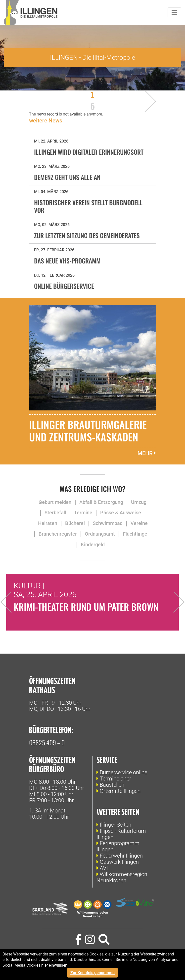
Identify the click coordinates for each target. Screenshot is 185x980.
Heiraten (48, 523)
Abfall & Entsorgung (101, 502)
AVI (104, 868)
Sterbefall (55, 513)
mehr (147, 453)
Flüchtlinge (135, 534)
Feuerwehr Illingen (121, 856)
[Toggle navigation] (174, 12)
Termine (83, 513)
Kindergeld (93, 545)
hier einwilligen (54, 965)
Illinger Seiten (116, 825)
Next (174, 602)
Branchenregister (58, 534)
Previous (11, 602)
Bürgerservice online (123, 772)
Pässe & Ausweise (121, 513)
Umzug (139, 502)
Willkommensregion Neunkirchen (122, 877)
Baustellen (112, 785)
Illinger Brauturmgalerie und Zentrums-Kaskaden (88, 431)
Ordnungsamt (100, 534)
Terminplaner (115, 779)
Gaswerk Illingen (119, 862)
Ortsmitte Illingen (120, 791)
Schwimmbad (108, 523)
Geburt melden (55, 502)
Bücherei (75, 523)
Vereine (139, 523)
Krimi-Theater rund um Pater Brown (86, 607)
